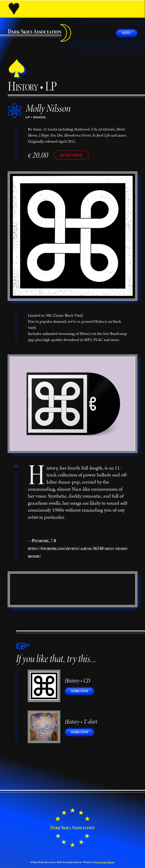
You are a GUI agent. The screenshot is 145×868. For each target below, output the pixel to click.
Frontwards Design (104, 862)
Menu (126, 33)
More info (82, 691)
